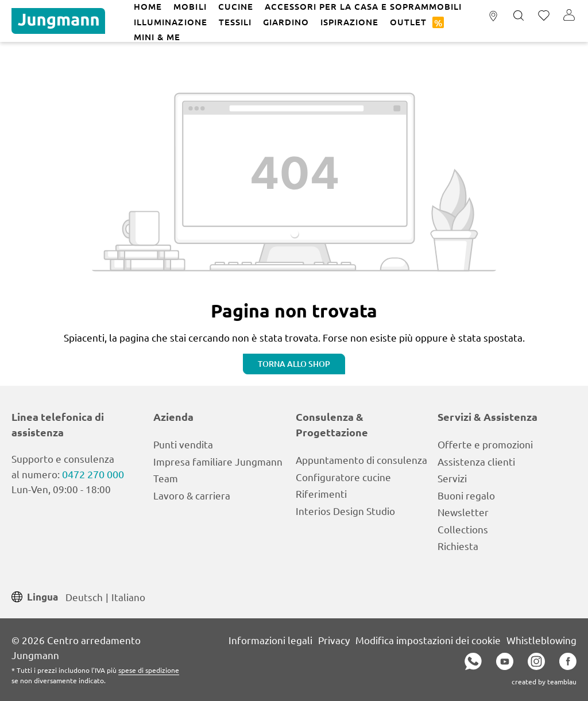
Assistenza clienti (476, 461)
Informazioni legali (270, 640)
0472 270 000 (93, 474)
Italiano (128, 596)
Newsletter (463, 512)
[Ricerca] (519, 16)
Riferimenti (321, 493)
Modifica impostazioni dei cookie (428, 640)
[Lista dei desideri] (544, 16)
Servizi (452, 478)
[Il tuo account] (569, 16)
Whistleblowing (541, 640)
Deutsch (84, 596)
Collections (463, 529)
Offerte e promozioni (485, 444)
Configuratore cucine (343, 477)
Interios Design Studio (345, 511)
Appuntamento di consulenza (361, 460)
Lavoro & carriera (192, 495)
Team (166, 478)
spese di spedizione (149, 670)
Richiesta (458, 546)
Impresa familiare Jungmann (218, 461)
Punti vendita (183, 444)
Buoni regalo (466, 495)
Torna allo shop (294, 364)
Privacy (334, 640)
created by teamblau (544, 681)
